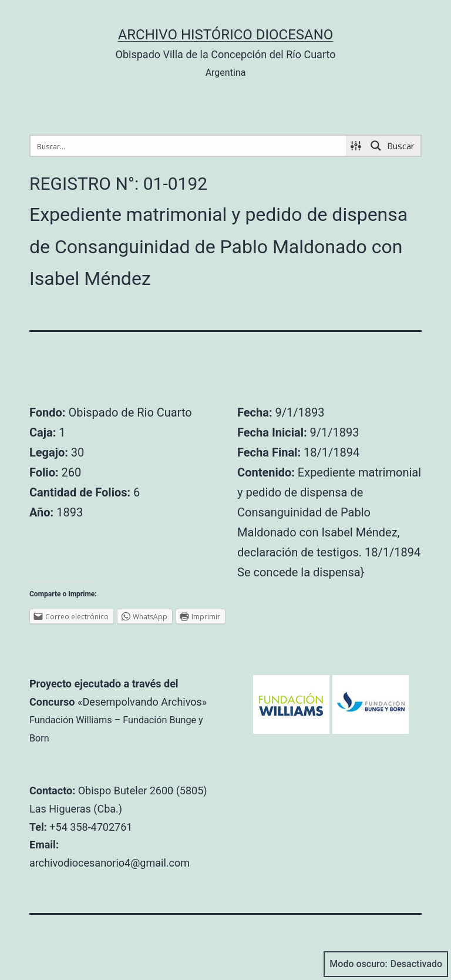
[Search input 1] (189, 146)
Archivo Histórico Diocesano (226, 35)
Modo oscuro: (386, 964)
